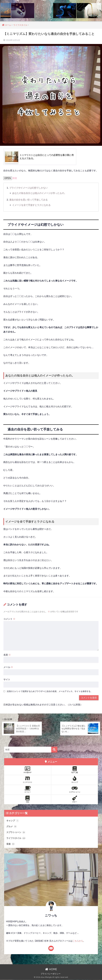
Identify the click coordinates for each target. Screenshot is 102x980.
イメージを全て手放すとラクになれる (31, 205)
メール (8, 667)
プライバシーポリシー (51, 974)
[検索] (54, 749)
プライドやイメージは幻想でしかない (28, 188)
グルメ (12, 826)
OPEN (8, 178)
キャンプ (75, 779)
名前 (7, 655)
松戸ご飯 (75, 770)
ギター (75, 799)
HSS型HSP (28, 770)
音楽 (11, 844)
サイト (7, 679)
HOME (51, 969)
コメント (9, 619)
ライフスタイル (16, 838)
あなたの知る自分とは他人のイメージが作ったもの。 (39, 193)
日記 (28, 799)
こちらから (78, 941)
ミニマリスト (28, 779)
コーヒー (28, 789)
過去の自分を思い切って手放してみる (28, 200)
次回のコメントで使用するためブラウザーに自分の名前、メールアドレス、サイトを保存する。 (50, 691)
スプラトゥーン (75, 789)
